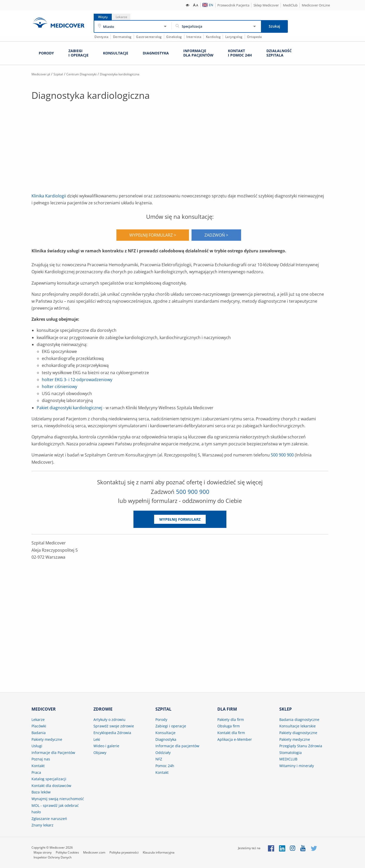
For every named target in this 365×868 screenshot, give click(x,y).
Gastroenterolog (149, 37)
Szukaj (274, 26)
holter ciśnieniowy (59, 386)
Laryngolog (234, 37)
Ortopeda (254, 37)
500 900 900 (282, 455)
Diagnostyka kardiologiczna (135, 74)
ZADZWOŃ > (216, 235)
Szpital (63, 74)
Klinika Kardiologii (49, 196)
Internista (194, 37)
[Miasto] (133, 26)
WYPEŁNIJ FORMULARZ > (153, 235)
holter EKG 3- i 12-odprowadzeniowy (77, 379)
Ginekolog (174, 37)
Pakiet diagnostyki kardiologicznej (69, 407)
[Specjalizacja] (216, 26)
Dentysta (101, 37)
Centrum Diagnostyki (90, 74)
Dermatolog (122, 37)
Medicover (58, 23)
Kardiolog (213, 37)
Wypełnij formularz (180, 519)
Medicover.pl (43, 74)
